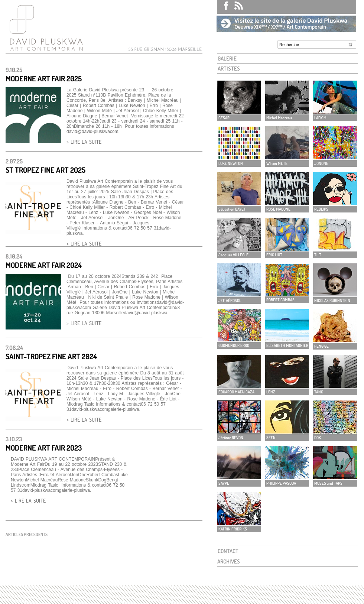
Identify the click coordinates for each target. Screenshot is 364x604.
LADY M (320, 118)
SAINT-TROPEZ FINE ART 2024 (51, 356)
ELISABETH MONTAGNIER (287, 345)
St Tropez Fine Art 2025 (45, 170)
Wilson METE (277, 163)
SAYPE (224, 483)
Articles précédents (27, 534)
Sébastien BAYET (232, 209)
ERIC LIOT (274, 255)
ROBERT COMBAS (280, 300)
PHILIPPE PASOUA (281, 483)
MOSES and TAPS (328, 483)
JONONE (321, 163)
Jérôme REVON (231, 438)
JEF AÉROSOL (230, 301)
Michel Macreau (279, 118)
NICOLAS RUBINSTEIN (332, 301)
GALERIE (227, 59)
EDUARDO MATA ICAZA (236, 392)
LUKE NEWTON (231, 163)
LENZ (271, 392)
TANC (319, 392)
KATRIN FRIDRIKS (233, 529)
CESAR (224, 118)
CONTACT (228, 551)
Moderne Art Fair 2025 (44, 78)
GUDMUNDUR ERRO (234, 345)
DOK (318, 438)
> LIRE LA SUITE (84, 142)
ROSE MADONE (278, 209)
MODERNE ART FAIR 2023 (44, 448)
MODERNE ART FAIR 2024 (44, 265)
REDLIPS (321, 209)
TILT (318, 255)
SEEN (271, 438)
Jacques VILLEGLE (233, 255)
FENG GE (321, 346)
